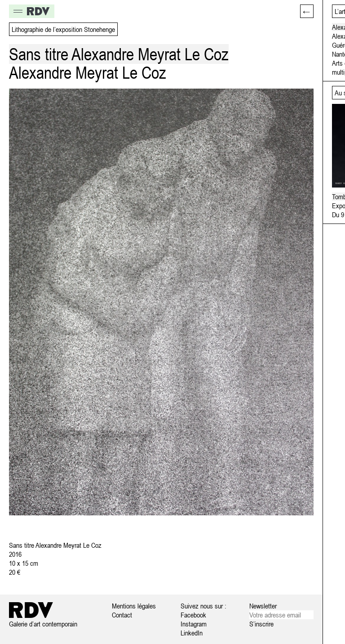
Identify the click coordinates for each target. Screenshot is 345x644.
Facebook (193, 615)
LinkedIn (192, 633)
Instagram (194, 624)
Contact (122, 615)
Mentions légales (134, 606)
